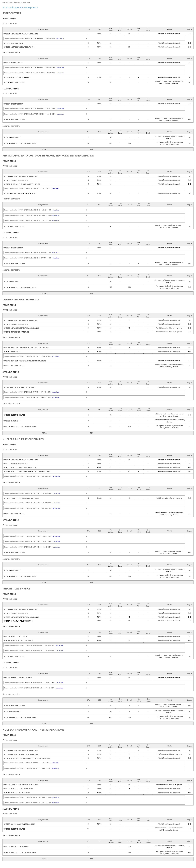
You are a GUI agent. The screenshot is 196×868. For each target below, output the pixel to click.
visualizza (60, 39)
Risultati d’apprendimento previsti (20, 7)
